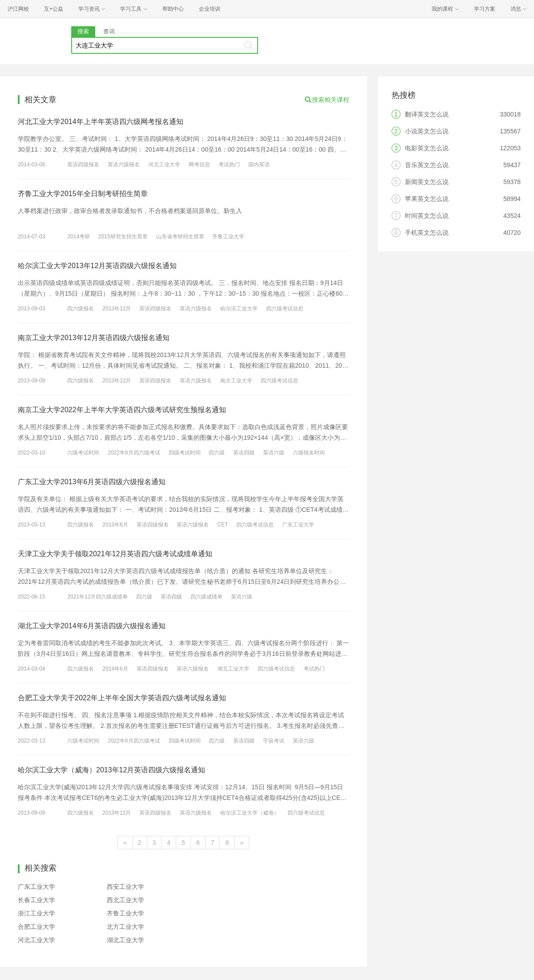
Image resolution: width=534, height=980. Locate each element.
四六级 (217, 453)
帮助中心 (173, 9)
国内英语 (259, 165)
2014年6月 (115, 669)
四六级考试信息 (285, 309)
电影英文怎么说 (427, 148)
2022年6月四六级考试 (134, 453)
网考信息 (199, 165)
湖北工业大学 (233, 669)
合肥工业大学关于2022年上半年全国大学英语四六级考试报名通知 (122, 698)
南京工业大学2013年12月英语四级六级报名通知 (94, 338)
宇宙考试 (274, 741)
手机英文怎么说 (427, 233)
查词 (109, 31)
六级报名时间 (309, 453)
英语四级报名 (83, 165)
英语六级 (274, 453)
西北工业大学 (125, 900)
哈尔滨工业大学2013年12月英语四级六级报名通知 (97, 266)
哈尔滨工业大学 (239, 309)
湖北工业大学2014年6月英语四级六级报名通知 (92, 626)
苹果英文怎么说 (427, 199)
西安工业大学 (125, 887)
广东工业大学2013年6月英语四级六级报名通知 (92, 482)
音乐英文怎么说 (427, 165)
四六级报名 (81, 309)
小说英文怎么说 (427, 131)
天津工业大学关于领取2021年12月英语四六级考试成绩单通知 (115, 554)
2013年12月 (117, 309)
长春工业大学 (36, 900)
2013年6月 (115, 525)
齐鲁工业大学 (228, 237)
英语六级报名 (124, 165)
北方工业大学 (125, 927)
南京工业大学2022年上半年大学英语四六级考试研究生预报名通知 (122, 410)
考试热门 (229, 165)
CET (222, 525)
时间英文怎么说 (427, 216)
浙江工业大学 (36, 913)
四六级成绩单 (206, 597)
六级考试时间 (83, 453)
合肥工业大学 (36, 927)
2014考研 (79, 237)
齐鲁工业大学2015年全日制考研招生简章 (83, 194)
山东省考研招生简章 (180, 237)
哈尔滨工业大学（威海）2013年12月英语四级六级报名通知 (111, 770)
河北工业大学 (164, 165)
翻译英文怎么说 (427, 114)
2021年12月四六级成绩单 (97, 597)
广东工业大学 (298, 525)
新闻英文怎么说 (427, 182)
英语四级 (244, 453)
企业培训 (210, 9)
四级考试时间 (185, 453)
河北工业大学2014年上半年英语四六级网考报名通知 (101, 122)
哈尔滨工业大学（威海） (250, 813)
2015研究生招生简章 (123, 237)
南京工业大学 (236, 381)
